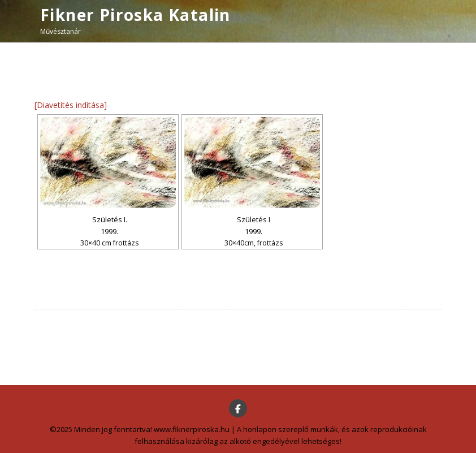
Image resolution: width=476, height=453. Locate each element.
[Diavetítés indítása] (71, 105)
